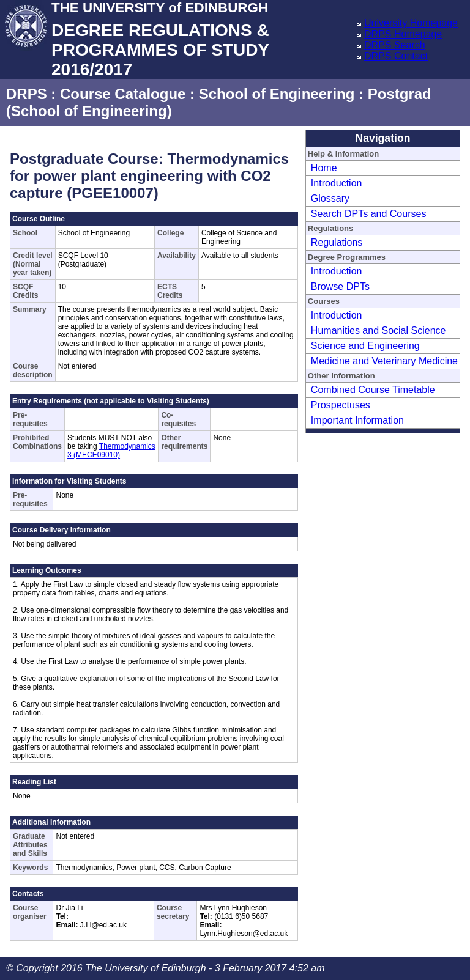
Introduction (337, 183)
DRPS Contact (396, 56)
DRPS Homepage (403, 34)
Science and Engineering (365, 346)
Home (324, 168)
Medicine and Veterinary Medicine (384, 361)
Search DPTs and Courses (369, 214)
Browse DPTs (340, 286)
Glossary (330, 198)
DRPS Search (395, 45)
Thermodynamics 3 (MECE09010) (111, 451)
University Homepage (411, 23)
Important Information (357, 420)
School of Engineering (277, 94)
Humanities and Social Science (379, 330)
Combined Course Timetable (373, 390)
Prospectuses (341, 405)
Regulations (337, 242)
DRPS (27, 94)
